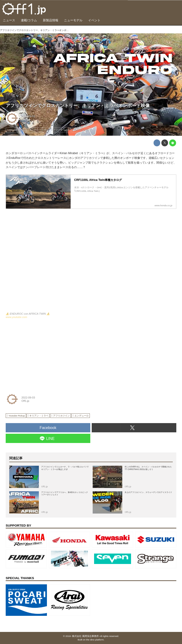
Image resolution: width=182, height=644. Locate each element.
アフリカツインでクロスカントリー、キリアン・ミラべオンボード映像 (78, 105)
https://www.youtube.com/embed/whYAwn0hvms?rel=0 (91, 263)
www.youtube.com (172, 134)
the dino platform (95, 640)
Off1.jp (25, 120)
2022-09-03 (28, 116)
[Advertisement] (41, 354)
